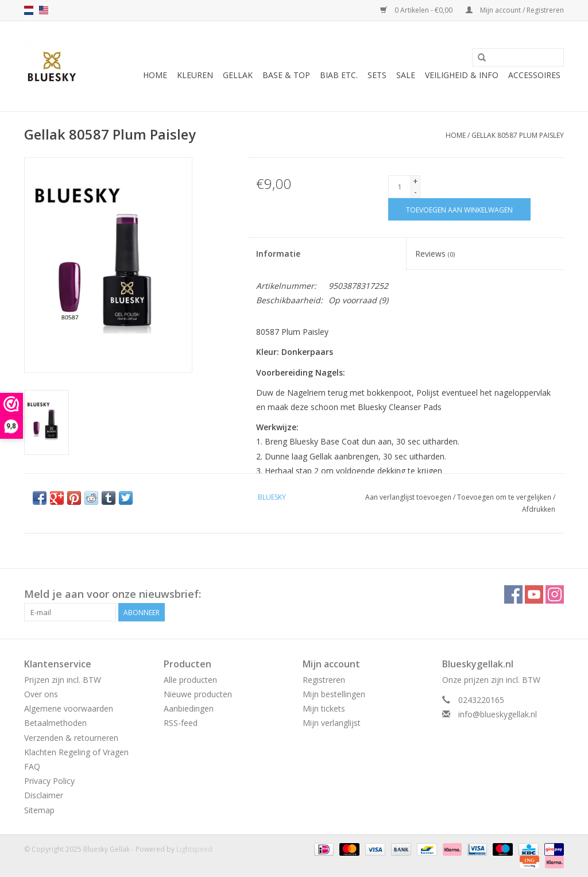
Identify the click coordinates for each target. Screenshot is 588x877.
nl (29, 10)
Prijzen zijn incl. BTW (63, 680)
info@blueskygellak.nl (498, 714)
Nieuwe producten (198, 694)
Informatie (278, 254)
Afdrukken (539, 509)
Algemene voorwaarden (69, 708)
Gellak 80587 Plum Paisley (518, 135)
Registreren (324, 680)
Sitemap (39, 810)
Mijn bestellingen (334, 694)
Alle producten (190, 680)
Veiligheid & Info (462, 75)
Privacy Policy (49, 781)
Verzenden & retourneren (71, 738)
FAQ (32, 766)
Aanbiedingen (189, 708)
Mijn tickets (324, 708)
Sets (377, 75)
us (44, 10)
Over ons (41, 694)
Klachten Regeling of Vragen (76, 752)
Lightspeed (194, 849)
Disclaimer (44, 795)
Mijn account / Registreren (515, 10)
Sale (406, 75)
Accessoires (534, 75)
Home (155, 75)
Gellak (238, 75)
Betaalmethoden (55, 723)
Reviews (435, 254)
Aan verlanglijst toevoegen (408, 497)
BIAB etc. (339, 75)
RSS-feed (181, 723)
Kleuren (195, 75)
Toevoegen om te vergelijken (505, 497)
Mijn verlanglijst (332, 723)
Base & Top (286, 75)
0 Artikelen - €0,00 (417, 10)
